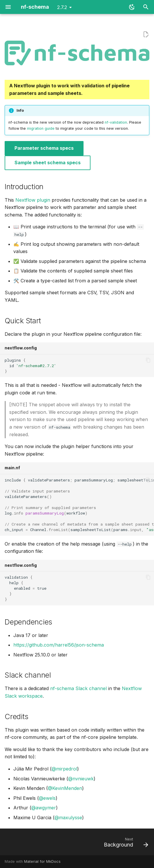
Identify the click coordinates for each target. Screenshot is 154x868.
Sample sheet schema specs (48, 163)
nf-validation (116, 122)
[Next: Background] (125, 844)
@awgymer (44, 808)
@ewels (47, 798)
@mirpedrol (64, 769)
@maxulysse (68, 818)
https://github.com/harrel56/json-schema (59, 645)
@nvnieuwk (81, 779)
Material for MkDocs (42, 861)
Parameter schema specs (44, 148)
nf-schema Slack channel (78, 688)
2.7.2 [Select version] (62, 7)
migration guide (41, 128)
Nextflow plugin (33, 200)
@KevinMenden (65, 788)
